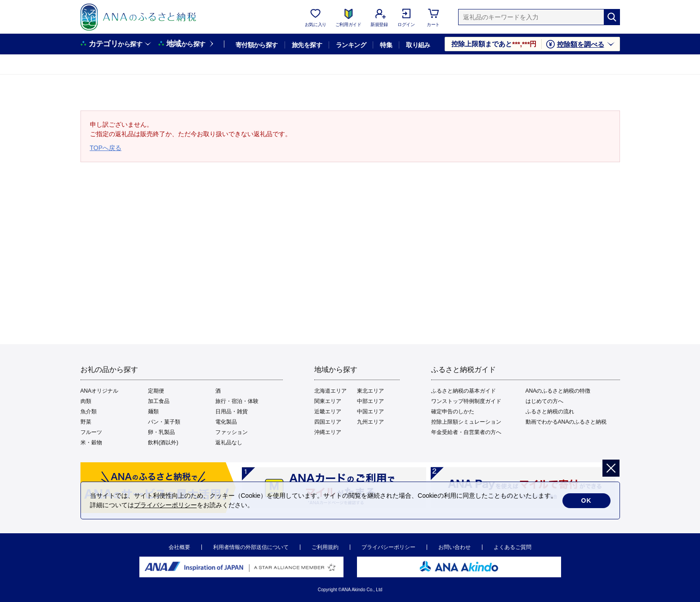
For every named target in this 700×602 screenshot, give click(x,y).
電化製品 (226, 422)
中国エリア (370, 412)
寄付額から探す (257, 45)
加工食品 (159, 401)
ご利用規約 (325, 547)
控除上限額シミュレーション (466, 422)
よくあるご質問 (513, 547)
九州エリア (370, 422)
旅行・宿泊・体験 (237, 401)
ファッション (232, 432)
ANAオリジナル (100, 391)
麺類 (153, 412)
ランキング (351, 45)
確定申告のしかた (453, 412)
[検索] (612, 17)
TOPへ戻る (106, 148)
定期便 (156, 391)
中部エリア (370, 401)
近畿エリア (328, 412)
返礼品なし (229, 443)
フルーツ (91, 432)
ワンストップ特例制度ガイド (466, 401)
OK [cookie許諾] (586, 500)
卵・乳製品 (161, 432)
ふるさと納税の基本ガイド (464, 391)
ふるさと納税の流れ (550, 412)
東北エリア (370, 391)
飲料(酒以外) (163, 443)
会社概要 (179, 547)
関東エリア (328, 401)
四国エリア (328, 422)
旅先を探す (307, 45)
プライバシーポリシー (388, 547)
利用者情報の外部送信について (251, 547)
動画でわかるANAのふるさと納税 (566, 422)
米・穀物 (91, 443)
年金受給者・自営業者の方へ (466, 432)
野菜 (86, 422)
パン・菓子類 (164, 422)
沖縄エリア (328, 432)
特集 (386, 45)
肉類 (86, 401)
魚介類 (89, 412)
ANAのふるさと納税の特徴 (558, 391)
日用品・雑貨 (232, 412)
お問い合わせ (455, 547)
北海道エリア (330, 391)
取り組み (418, 45)
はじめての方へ (544, 401)
